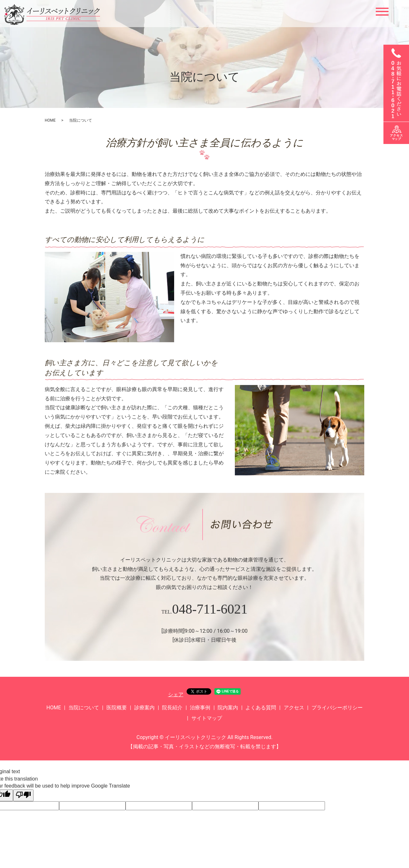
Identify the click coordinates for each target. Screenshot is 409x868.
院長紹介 (172, 708)
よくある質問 (261, 708)
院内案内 (228, 708)
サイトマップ (207, 718)
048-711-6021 (210, 609)
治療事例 (200, 708)
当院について (84, 708)
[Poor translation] (23, 795)
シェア (176, 694)
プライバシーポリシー (337, 708)
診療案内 (144, 708)
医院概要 (117, 708)
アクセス (294, 708)
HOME (50, 120)
